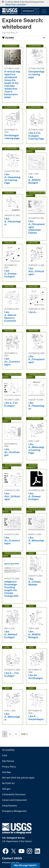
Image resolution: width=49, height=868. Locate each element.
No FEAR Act (8, 783)
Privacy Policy (9, 767)
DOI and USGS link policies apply (18, 778)
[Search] (36, 11)
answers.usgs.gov (11, 862)
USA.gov (6, 789)
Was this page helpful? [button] (25, 865)
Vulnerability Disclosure (14, 795)
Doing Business (9, 806)
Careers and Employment (14, 800)
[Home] (10, 13)
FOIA (5, 756)
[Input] (30, 11)
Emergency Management (14, 811)
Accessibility (8, 750)
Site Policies (8, 761)
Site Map (6, 772)
